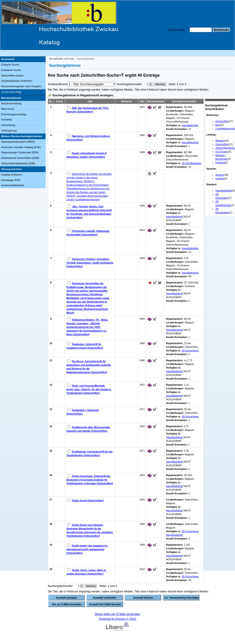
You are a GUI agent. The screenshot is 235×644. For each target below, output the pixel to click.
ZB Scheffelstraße (191, 163)
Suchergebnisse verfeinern (17, 81)
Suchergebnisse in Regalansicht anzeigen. (83, 95)
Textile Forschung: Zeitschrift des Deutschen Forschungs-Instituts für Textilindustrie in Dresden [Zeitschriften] (90, 480)
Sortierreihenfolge (11, 92)
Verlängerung (9, 131)
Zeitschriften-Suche (12, 76)
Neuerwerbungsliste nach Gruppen (21, 86)
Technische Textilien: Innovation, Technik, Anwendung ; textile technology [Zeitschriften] (90, 263)
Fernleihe (7, 120)
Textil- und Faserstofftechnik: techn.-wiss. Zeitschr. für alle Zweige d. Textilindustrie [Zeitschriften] (89, 389)
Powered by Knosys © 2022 (117, 619)
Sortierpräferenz (58, 84)
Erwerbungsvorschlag (14, 114)
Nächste (160, 84)
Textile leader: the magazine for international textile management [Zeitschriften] (87, 549)
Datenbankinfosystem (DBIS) (18, 142)
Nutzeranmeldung (11, 103)
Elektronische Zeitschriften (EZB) (20, 158)
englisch (220, 178)
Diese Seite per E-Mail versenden (117, 614)
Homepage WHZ (11, 180)
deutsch (220, 175)
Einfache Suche (10, 65)
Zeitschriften (222, 121)
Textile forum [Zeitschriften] (88, 500)
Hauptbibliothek (224, 191)
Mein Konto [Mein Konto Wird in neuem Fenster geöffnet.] (8, 109)
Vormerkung (8, 125)
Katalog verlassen (12, 175)
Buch (218, 125)
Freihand (220, 162)
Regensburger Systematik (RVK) (20, 152)
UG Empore (222, 152)
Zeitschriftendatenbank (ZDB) (18, 163)
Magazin (220, 141)
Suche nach (177, 30)
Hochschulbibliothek (13, 185)
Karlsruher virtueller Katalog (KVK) (21, 147)
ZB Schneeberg (190, 351)
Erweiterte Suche (11, 70)
